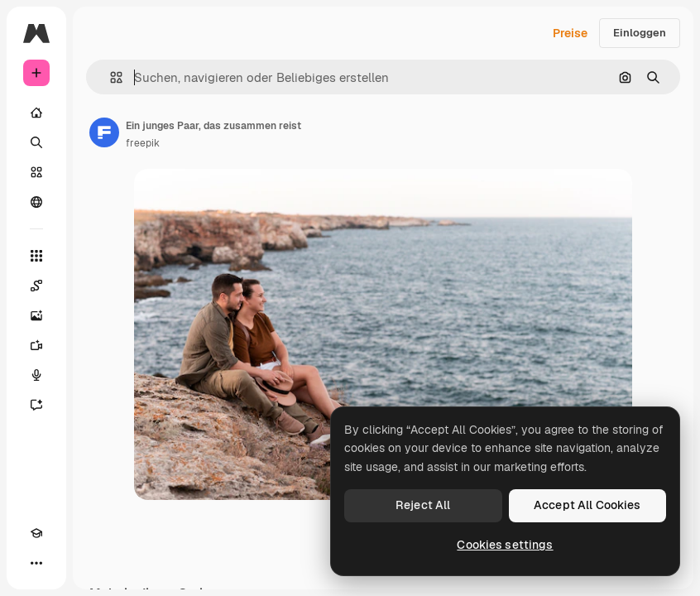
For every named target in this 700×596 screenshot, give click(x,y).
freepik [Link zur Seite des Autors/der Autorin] (143, 143)
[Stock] (36, 172)
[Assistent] (36, 405)
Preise (570, 33)
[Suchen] (36, 142)
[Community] (36, 202)
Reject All (423, 505)
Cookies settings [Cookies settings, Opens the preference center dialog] (505, 545)
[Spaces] (36, 286)
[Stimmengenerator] (36, 375)
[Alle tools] (36, 256)
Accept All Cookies (587, 505)
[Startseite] (36, 113)
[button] (110, 77)
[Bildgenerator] (36, 315)
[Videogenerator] (36, 345)
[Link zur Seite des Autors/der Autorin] (104, 132)
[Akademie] (36, 533)
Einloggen (640, 33)
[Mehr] (36, 563)
